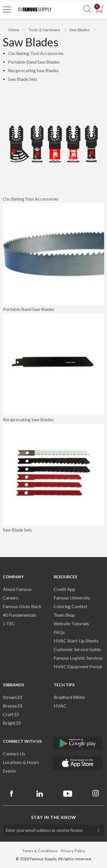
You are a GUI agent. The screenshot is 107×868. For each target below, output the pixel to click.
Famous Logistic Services (78, 658)
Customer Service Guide (77, 649)
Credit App (64, 589)
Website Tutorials (71, 623)
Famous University (72, 598)
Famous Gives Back (22, 606)
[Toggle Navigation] (7, 9)
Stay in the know (54, 817)
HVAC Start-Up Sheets (76, 641)
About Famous (17, 589)
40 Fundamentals (20, 615)
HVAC (60, 706)
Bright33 (12, 723)
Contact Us (14, 754)
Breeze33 (12, 706)
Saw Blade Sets (23, 79)
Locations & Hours (21, 762)
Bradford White (69, 697)
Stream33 (12, 697)
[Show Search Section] (87, 9)
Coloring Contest (70, 606)
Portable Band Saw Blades (34, 62)
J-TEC (9, 623)
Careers (11, 598)
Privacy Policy (73, 851)
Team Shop (64, 615)
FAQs (59, 632)
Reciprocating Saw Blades (33, 70)
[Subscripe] (96, 830)
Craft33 (11, 714)
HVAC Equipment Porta (77, 666)
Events (9, 771)
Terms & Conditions (40, 851)
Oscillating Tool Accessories (36, 53)
